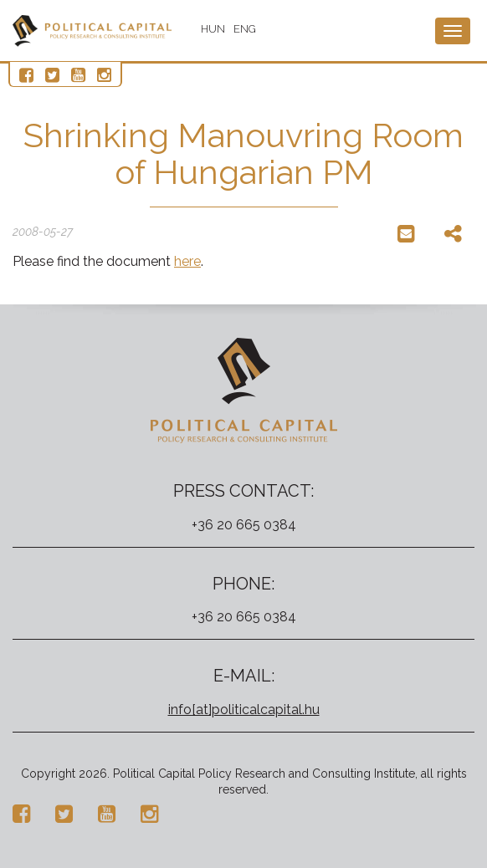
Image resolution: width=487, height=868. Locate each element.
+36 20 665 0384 (244, 525)
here (187, 261)
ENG (245, 29)
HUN (213, 29)
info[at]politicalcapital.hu (244, 710)
